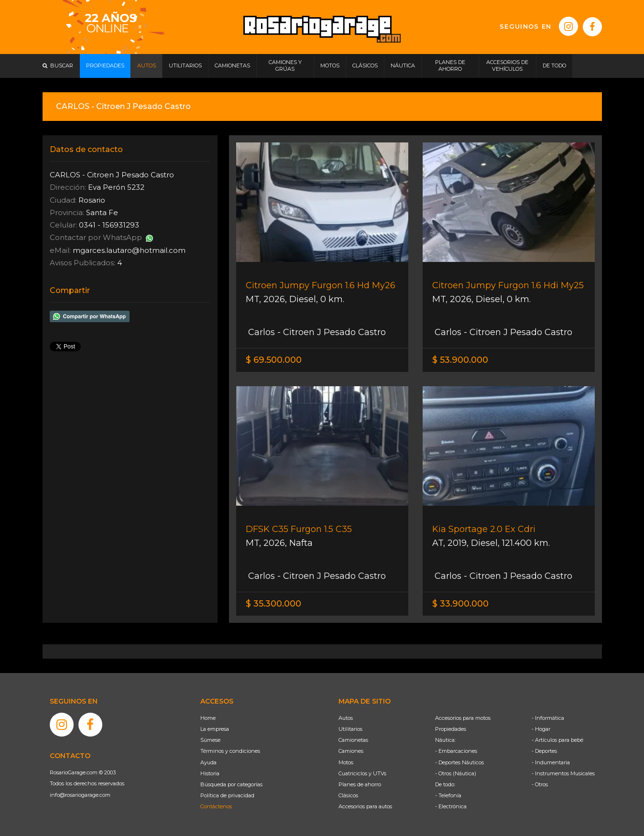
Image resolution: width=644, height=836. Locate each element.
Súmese (210, 740)
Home (208, 718)
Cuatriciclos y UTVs (362, 773)
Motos (346, 762)
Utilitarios (350, 729)
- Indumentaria (551, 762)
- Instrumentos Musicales (563, 773)
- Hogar (541, 729)
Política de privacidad (227, 795)
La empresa (215, 729)
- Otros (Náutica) (456, 773)
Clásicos (348, 795)
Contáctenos (216, 806)
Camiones (351, 751)
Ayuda (208, 762)
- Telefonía (448, 795)
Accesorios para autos (365, 806)
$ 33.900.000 (460, 604)
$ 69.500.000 (274, 360)
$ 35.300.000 (273, 604)
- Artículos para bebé (557, 740)
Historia (210, 773)
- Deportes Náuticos (459, 762)
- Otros (540, 784)
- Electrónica (451, 806)
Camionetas (353, 740)
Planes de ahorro (360, 784)
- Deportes (544, 751)
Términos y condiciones (230, 751)
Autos (346, 718)
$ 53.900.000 (460, 360)
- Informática (548, 718)
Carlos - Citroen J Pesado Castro (316, 332)
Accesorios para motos (463, 718)
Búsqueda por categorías (231, 784)
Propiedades (451, 729)
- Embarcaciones (456, 751)
